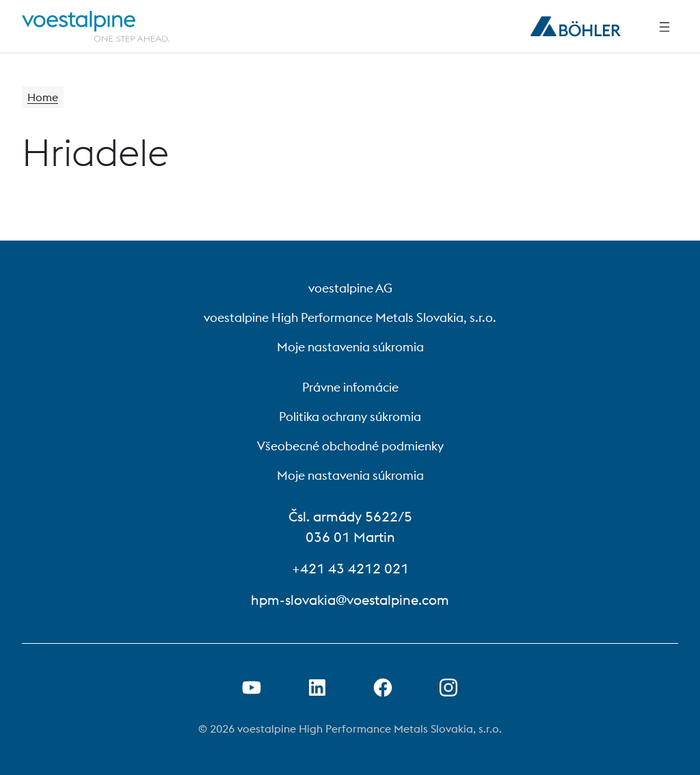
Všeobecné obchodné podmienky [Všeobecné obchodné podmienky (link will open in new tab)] (350, 446)
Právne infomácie (350, 387)
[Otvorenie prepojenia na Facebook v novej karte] (383, 688)
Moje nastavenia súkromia (350, 347)
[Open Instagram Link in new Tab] (448, 688)
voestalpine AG (350, 288)
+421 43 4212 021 (350, 568)
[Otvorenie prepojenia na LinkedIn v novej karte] (317, 688)
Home (43, 97)
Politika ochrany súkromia (350, 417)
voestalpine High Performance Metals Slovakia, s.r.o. (350, 317)
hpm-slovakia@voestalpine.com (350, 600)
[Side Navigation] (664, 27)
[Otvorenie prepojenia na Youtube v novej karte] (252, 688)
